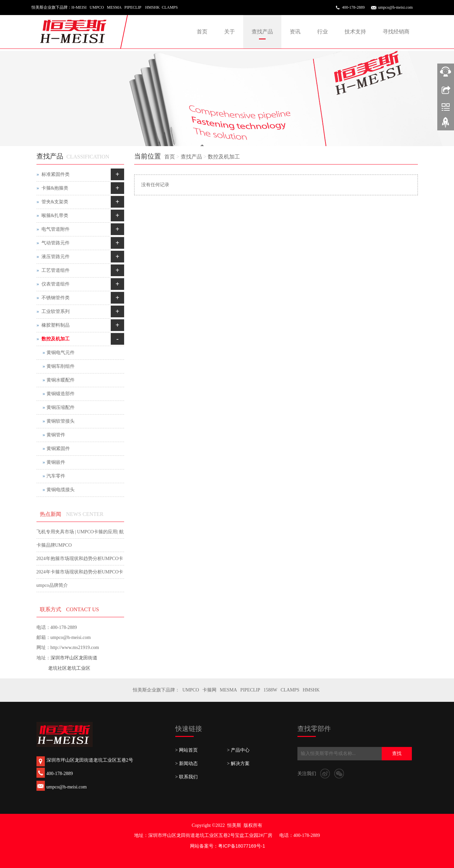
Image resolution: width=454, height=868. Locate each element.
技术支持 (355, 32)
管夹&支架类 (55, 202)
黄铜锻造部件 (61, 394)
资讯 (295, 32)
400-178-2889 (353, 7)
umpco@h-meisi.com (395, 7)
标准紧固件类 (56, 174)
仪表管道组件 (56, 284)
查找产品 (262, 32)
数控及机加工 (224, 157)
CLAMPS (290, 690)
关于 (230, 32)
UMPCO (191, 690)
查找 (397, 753)
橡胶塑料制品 (56, 325)
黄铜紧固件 (58, 449)
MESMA (228, 690)
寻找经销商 (396, 32)
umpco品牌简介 (52, 585)
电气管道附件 (56, 229)
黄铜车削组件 (61, 366)
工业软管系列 (56, 311)
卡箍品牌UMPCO (54, 545)
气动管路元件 (56, 243)
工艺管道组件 (56, 270)
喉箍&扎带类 (55, 215)
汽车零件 (56, 476)
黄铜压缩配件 (61, 407)
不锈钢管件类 (56, 298)
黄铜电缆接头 (61, 490)
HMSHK (311, 690)
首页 (202, 32)
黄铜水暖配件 (61, 380)
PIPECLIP (250, 690)
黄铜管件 (56, 435)
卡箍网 (209, 690)
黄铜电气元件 (61, 353)
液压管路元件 (56, 257)
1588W (270, 690)
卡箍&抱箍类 (55, 188)
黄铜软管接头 (61, 421)
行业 (323, 32)
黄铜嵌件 (56, 462)
